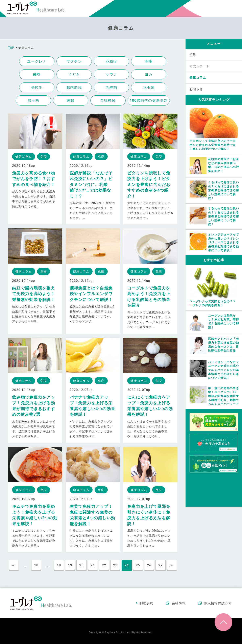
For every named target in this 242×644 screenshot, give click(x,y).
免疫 (149, 61)
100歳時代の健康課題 (149, 100)
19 (70, 565)
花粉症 (112, 61)
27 (161, 565)
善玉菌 (149, 87)
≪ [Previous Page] (14, 565)
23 (115, 565)
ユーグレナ (37, 61)
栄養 (37, 74)
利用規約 (147, 603)
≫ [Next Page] (172, 565)
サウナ (112, 74)
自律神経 (108, 100)
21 (93, 565)
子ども (74, 74)
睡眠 (71, 100)
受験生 (37, 87)
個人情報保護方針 (218, 603)
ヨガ (149, 74)
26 (149, 565)
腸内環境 (74, 87)
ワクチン (74, 61)
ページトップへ (223, 622)
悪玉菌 (33, 100)
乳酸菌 (112, 87)
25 (138, 565)
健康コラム (198, 78)
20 (82, 565)
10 (36, 565)
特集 (193, 55)
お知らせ (196, 89)
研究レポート (199, 66)
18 (59, 565)
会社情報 (179, 603)
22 (104, 565)
